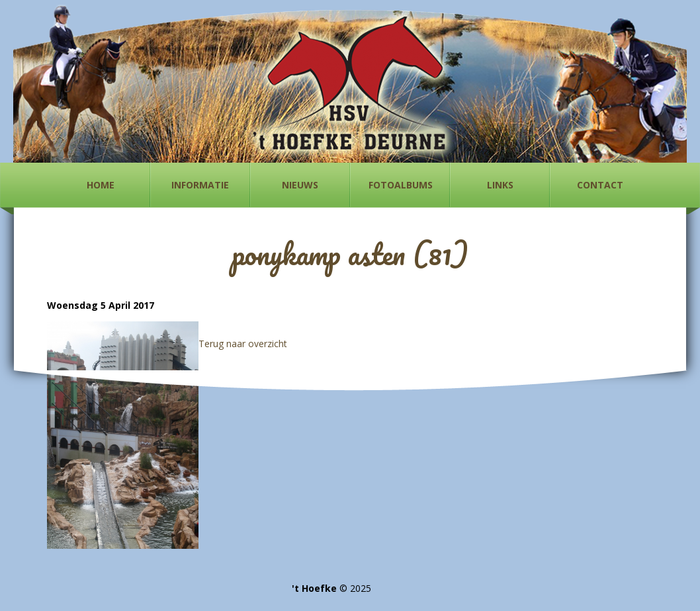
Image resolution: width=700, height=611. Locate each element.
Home (101, 185)
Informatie (200, 185)
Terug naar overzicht (243, 344)
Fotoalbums (401, 185)
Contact (600, 185)
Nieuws (300, 185)
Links (500, 185)
